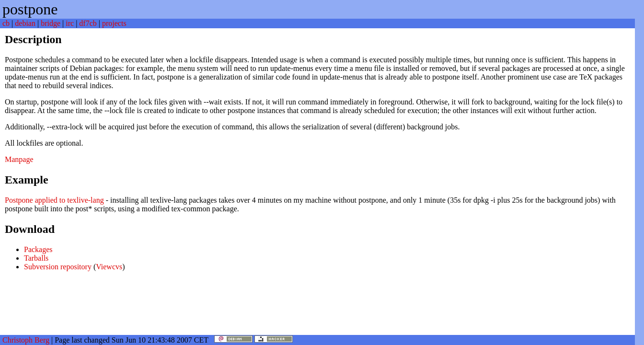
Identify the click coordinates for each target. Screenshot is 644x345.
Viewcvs (109, 267)
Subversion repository (58, 267)
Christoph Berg (26, 340)
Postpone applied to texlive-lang (54, 200)
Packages (38, 249)
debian (25, 23)
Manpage (19, 159)
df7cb (88, 23)
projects (114, 23)
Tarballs (36, 258)
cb (6, 23)
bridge (51, 23)
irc (70, 23)
